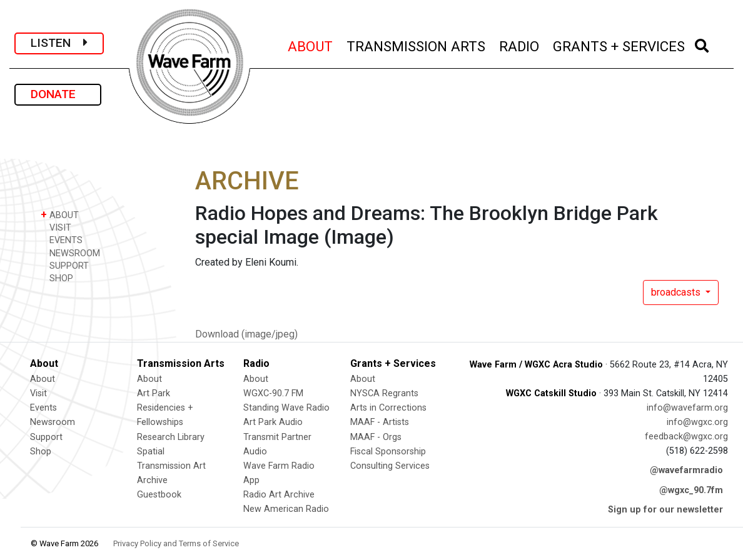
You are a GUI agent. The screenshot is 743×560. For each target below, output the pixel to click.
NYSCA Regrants (384, 393)
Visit (38, 393)
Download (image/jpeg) (246, 334)
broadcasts (677, 292)
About (43, 379)
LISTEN (59, 43)
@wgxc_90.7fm (691, 490)
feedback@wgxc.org (686, 437)
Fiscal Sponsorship (388, 452)
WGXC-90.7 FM (273, 393)
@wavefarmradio (686, 470)
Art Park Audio (273, 422)
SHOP (57, 278)
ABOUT (311, 45)
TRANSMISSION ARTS (417, 45)
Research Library (171, 437)
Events (43, 408)
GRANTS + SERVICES (619, 45)
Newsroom (53, 422)
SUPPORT (65, 265)
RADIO (520, 45)
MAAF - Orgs (376, 437)
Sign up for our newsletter (665, 510)
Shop (41, 452)
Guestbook (159, 495)
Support (46, 437)
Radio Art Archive (279, 495)
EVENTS (62, 240)
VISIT (56, 227)
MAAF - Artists (380, 422)
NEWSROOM (70, 253)
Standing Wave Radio (286, 408)
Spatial (151, 452)
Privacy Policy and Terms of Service (176, 543)
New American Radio (286, 509)
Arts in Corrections (388, 408)
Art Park (154, 393)
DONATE (58, 94)
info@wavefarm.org (687, 408)
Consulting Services (390, 466)
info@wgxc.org (697, 422)
